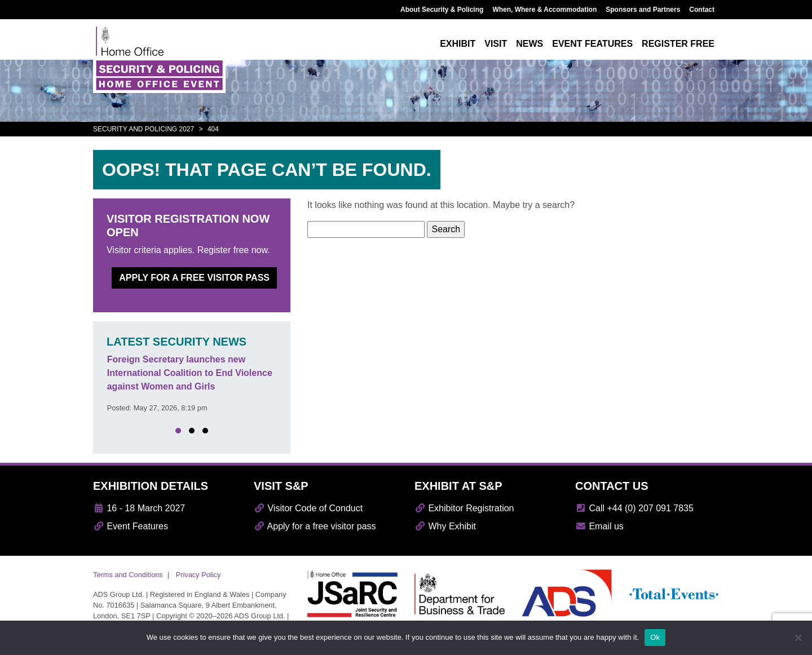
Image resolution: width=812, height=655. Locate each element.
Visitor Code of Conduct (308, 508)
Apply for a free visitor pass (194, 278)
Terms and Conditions (128, 575)
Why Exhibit (445, 526)
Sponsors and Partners (643, 10)
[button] (178, 431)
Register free (678, 44)
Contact (702, 10)
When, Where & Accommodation (544, 10)
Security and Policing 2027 (144, 129)
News (529, 44)
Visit (496, 44)
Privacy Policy (198, 575)
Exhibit (458, 44)
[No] (798, 638)
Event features (592, 44)
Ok (655, 637)
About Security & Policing (442, 10)
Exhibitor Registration (464, 508)
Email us (599, 526)
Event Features (131, 526)
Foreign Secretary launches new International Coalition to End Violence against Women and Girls (190, 373)
